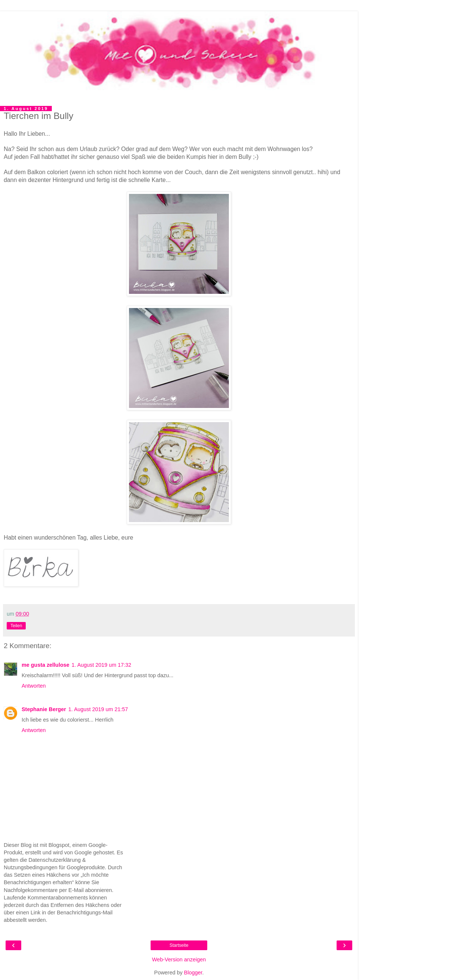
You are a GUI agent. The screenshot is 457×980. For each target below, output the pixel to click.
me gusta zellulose (45, 665)
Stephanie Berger (44, 709)
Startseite (179, 945)
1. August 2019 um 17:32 (101, 665)
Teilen (16, 626)
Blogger (193, 973)
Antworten (34, 686)
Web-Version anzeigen (179, 959)
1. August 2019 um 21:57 (98, 709)
